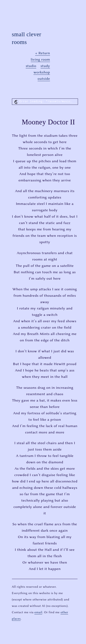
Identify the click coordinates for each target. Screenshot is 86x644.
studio (31, 66)
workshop (42, 72)
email (38, 612)
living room (40, 59)
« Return (43, 53)
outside (44, 79)
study (45, 66)
